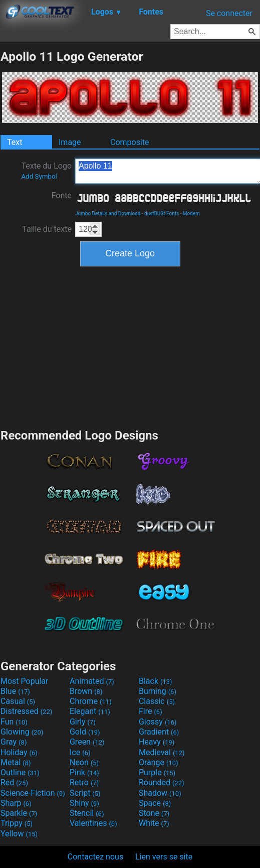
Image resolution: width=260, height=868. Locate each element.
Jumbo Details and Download (108, 213)
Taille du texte (47, 229)
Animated (92, 681)
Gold (85, 732)
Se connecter (229, 13)
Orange (159, 762)
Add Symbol (39, 176)
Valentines (93, 823)
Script (85, 793)
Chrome (91, 701)
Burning (158, 691)
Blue (15, 691)
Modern (191, 213)
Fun (14, 722)
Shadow (160, 793)
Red (14, 782)
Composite (130, 142)
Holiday (19, 752)
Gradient (159, 732)
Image (70, 142)
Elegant (90, 711)
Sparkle (19, 813)
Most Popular (25, 681)
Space (155, 803)
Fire (151, 711)
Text (15, 142)
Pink (84, 772)
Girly (83, 722)
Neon (84, 762)
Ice (80, 752)
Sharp (16, 803)
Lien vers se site (164, 857)
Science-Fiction (33, 793)
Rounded (162, 782)
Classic (157, 701)
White (154, 823)
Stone (154, 813)
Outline (20, 772)
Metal (16, 762)
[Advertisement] (130, 346)
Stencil (87, 813)
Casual (18, 701)
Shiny (84, 803)
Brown (86, 691)
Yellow (19, 834)
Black (156, 681)
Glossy (158, 722)
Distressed (26, 711)
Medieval (162, 752)
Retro (84, 782)
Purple (157, 772)
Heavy (157, 742)
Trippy (17, 823)
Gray (14, 742)
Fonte (62, 195)
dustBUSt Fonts (162, 213)
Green (87, 742)
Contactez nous (95, 857)
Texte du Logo (46, 171)
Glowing (22, 732)
